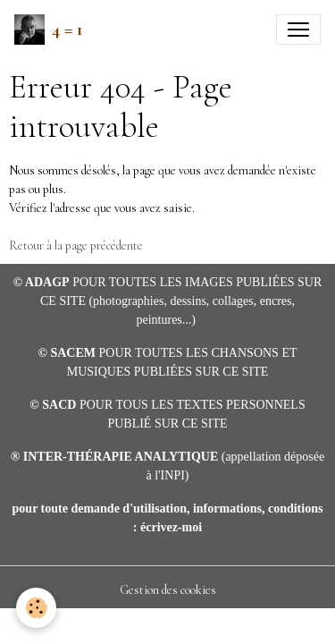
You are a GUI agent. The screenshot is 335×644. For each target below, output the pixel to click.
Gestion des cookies (168, 590)
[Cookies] (36, 608)
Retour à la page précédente (76, 246)
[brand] (49, 30)
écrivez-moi (171, 527)
